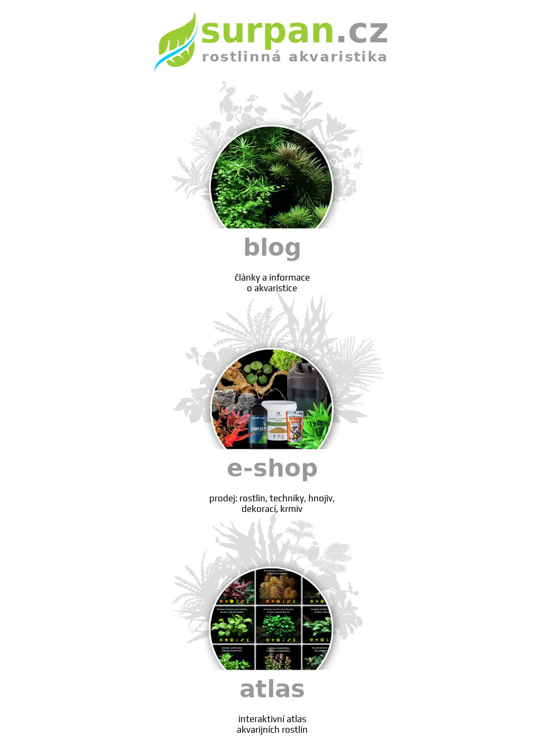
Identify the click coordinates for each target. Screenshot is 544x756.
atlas (272, 705)
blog (272, 263)
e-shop (272, 484)
